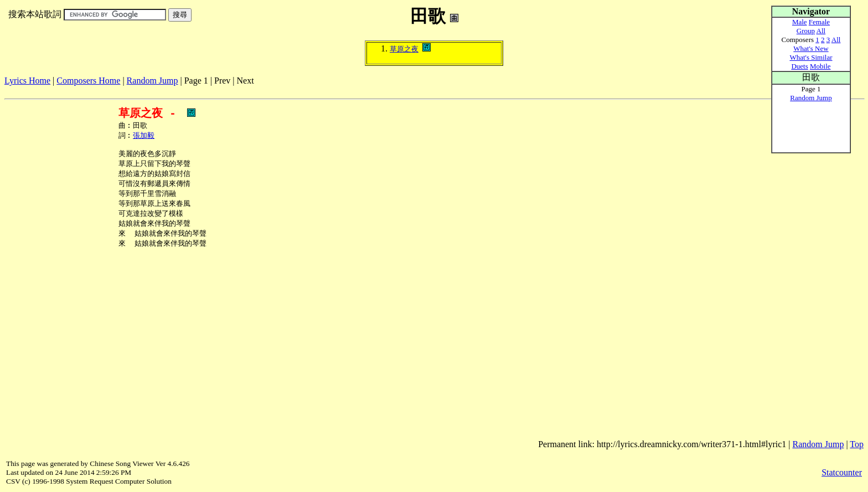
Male (800, 22)
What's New (811, 48)
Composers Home (88, 81)
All (821, 31)
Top (857, 444)
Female (819, 22)
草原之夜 (404, 49)
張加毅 (144, 137)
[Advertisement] (206, 90)
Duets (799, 66)
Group (806, 31)
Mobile (820, 66)
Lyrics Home (27, 81)
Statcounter (842, 472)
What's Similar (811, 57)
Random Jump (153, 81)
